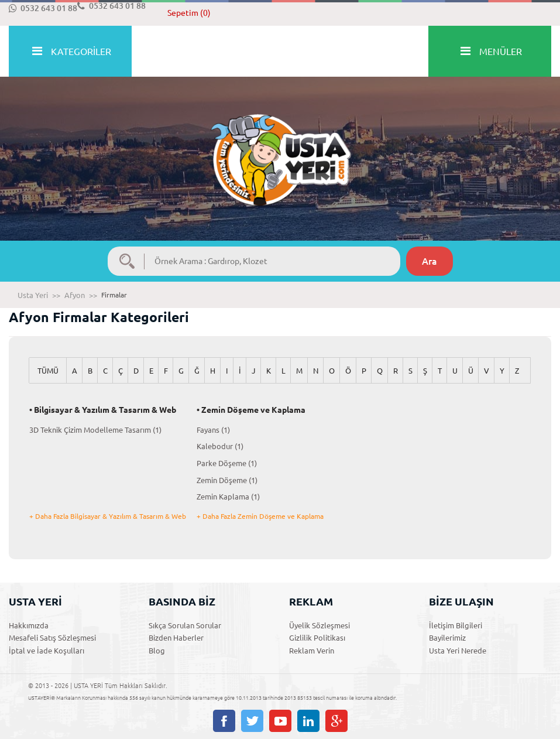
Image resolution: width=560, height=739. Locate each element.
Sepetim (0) (189, 13)
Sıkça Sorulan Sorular (185, 625)
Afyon (75, 295)
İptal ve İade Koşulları (47, 651)
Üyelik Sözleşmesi (319, 625)
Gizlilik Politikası (317, 638)
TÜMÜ (48, 371)
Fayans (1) (213, 430)
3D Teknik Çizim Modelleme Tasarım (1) (95, 430)
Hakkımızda (29, 625)
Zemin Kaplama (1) (228, 497)
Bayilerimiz (447, 638)
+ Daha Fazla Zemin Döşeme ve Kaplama (260, 516)
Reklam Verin (312, 651)
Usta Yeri (33, 295)
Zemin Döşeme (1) (227, 480)
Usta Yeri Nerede (458, 651)
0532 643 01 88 (43, 8)
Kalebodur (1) (220, 446)
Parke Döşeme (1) (227, 463)
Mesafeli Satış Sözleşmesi (52, 638)
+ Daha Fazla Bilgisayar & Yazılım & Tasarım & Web (108, 516)
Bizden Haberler (176, 638)
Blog (157, 651)
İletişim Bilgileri (456, 625)
